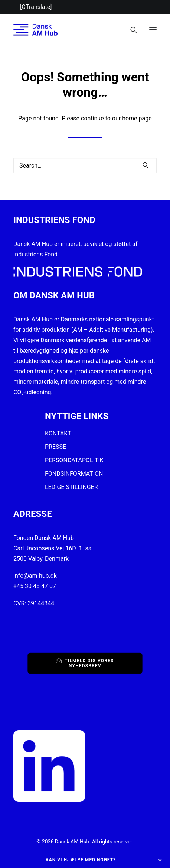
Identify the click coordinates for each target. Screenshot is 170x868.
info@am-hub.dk (35, 576)
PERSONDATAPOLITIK (74, 460)
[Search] (130, 30)
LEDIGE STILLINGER (71, 487)
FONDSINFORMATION (74, 474)
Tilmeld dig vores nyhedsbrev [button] (86, 663)
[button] (153, 30)
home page (137, 118)
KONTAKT (58, 433)
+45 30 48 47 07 (35, 586)
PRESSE (55, 447)
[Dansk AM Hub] (35, 30)
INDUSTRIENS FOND (54, 220)
